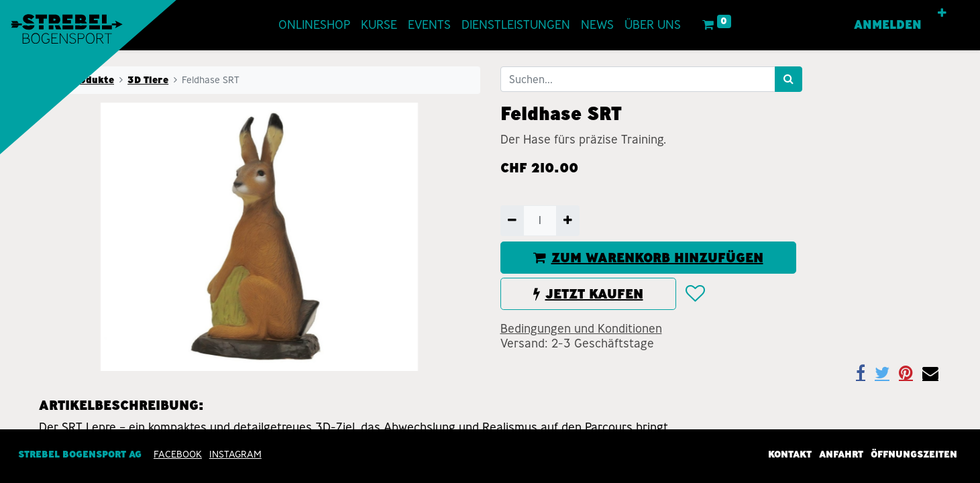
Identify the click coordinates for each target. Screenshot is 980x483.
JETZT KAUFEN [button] (588, 294)
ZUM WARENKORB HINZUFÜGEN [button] (648, 258)
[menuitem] (314, 25)
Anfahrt (841, 455)
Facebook (178, 455)
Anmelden (888, 25)
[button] (942, 13)
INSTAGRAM (235, 455)
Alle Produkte (80, 80)
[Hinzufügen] (568, 221)
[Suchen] (788, 79)
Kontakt (790, 455)
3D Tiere (148, 80)
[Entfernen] (512, 221)
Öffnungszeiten (914, 455)
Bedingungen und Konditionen (581, 329)
